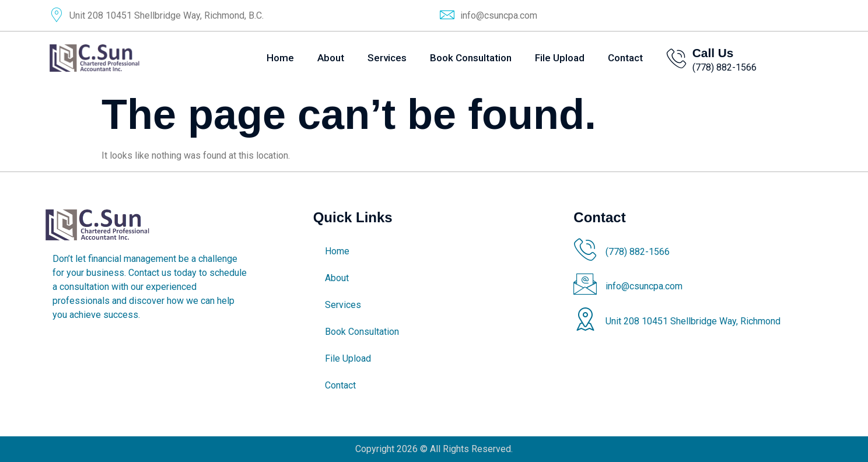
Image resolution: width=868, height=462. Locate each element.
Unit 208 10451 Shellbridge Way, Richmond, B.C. (167, 15)
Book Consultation (471, 58)
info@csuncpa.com (499, 15)
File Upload (560, 58)
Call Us (713, 53)
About (331, 58)
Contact (625, 58)
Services (387, 58)
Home (280, 58)
